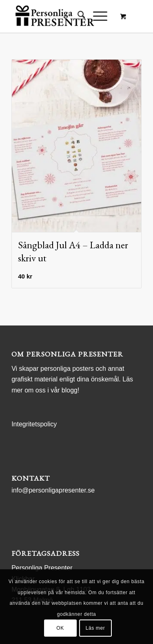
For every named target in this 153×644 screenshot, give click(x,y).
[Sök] (77, 16)
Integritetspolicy (34, 424)
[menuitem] (77, 16)
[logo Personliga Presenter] (63, 16)
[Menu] (96, 16)
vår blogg (64, 390)
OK (60, 628)
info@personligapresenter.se (53, 490)
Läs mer (95, 628)
